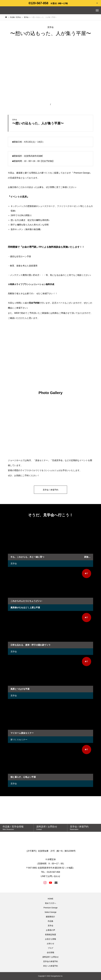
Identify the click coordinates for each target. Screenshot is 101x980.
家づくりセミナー (19, 740)
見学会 (14, 564)
